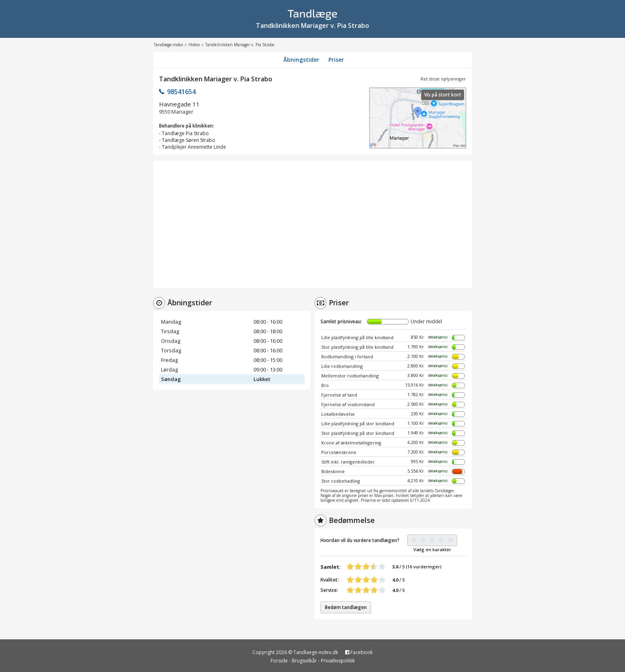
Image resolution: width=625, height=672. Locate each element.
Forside (279, 661)
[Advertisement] (312, 224)
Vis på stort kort (443, 95)
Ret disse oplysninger (443, 79)
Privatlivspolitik (338, 661)
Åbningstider (301, 60)
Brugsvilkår (304, 661)
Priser (336, 60)
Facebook (359, 652)
